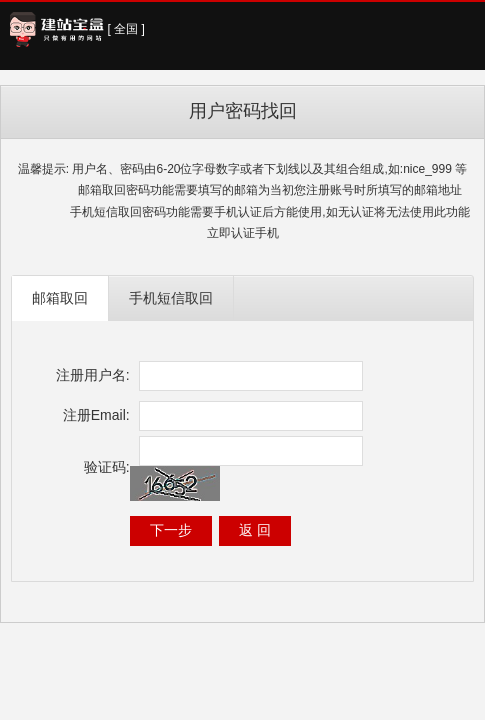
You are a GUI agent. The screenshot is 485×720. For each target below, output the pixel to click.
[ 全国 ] (126, 29)
